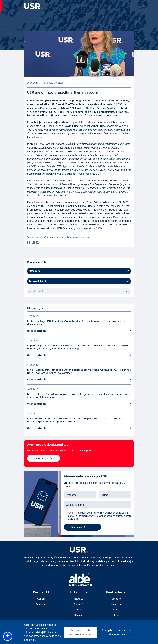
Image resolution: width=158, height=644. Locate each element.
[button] (8, 636)
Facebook (116, 599)
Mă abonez (78, 528)
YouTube (116, 610)
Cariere (78, 610)
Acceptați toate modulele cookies (80, 632)
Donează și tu (43, 458)
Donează (78, 604)
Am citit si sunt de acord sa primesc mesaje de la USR (100, 516)
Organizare (41, 604)
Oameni (41, 599)
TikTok (116, 615)
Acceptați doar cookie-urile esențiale (116, 632)
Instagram (116, 604)
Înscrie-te (78, 599)
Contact (78, 615)
